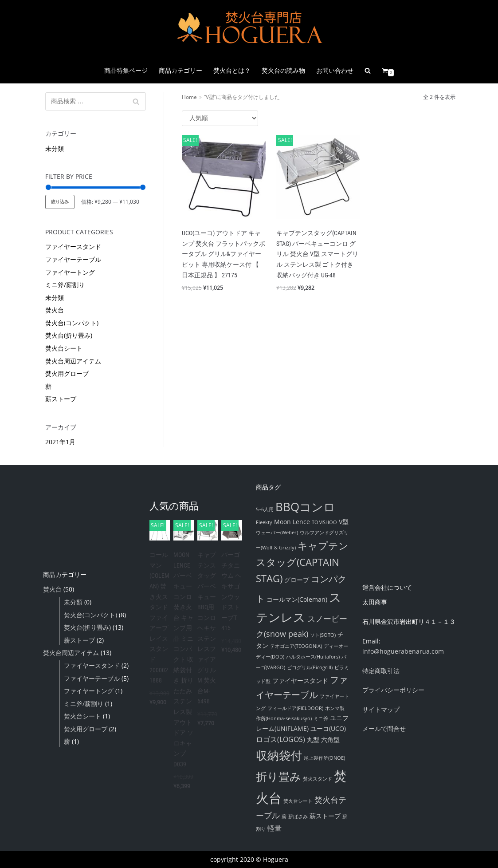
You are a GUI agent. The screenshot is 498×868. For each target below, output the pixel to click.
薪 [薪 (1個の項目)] (284, 817)
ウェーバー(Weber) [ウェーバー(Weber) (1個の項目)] (277, 533)
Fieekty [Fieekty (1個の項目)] (264, 522)
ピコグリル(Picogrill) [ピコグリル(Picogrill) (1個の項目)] (310, 667)
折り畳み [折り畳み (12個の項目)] (278, 776)
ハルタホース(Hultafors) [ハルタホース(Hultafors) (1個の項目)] (313, 657)
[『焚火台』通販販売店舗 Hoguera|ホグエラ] (249, 29)
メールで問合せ (384, 728)
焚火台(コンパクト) (72, 323)
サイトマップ (381, 709)
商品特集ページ (126, 70)
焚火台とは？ (232, 70)
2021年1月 (60, 442)
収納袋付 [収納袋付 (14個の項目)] (279, 755)
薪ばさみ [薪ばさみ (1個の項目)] (298, 817)
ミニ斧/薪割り (65, 285)
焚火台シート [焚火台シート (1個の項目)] (298, 801)
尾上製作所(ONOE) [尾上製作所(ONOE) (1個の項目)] (324, 758)
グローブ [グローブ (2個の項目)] (297, 580)
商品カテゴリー (180, 70)
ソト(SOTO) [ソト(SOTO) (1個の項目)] (323, 635)
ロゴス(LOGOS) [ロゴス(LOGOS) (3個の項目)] (280, 739)
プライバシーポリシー (393, 690)
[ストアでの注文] (220, 118)
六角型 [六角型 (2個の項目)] (330, 740)
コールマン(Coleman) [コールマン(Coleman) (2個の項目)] (297, 599)
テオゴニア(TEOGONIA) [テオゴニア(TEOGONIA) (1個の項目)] (296, 646)
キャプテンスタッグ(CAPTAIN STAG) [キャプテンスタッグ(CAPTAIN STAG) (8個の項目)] (302, 562)
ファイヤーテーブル (73, 259)
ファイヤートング (70, 272)
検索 (136, 103)
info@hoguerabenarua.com (403, 651)
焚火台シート (64, 348)
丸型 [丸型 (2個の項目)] (313, 740)
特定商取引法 (381, 671)
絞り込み (60, 202)
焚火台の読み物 (283, 70)
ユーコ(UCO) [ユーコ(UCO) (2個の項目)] (328, 728)
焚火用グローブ (67, 373)
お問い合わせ (335, 70)
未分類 (55, 148)
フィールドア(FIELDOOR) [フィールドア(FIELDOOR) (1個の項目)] (295, 708)
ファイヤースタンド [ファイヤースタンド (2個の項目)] (300, 681)
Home (189, 97)
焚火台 (55, 310)
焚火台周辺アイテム (73, 361)
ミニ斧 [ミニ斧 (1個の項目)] (321, 718)
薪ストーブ (61, 399)
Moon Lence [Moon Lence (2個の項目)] (292, 522)
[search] (368, 71)
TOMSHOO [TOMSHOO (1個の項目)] (324, 522)
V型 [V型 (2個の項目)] (344, 522)
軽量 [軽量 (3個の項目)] (274, 828)
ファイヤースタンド (73, 247)
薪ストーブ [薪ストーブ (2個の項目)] (325, 816)
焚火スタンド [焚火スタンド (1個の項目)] (318, 779)
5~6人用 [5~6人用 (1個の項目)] (265, 509)
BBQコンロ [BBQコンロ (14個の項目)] (305, 507)
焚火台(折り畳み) (69, 335)
